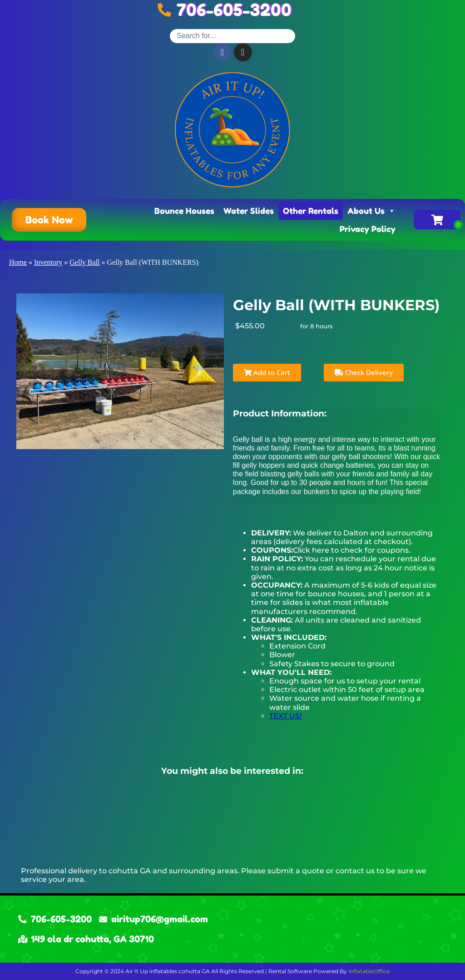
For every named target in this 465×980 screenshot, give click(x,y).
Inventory (48, 262)
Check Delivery (364, 372)
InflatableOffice (369, 971)
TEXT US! (285, 716)
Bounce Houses (184, 211)
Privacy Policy (368, 229)
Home (18, 262)
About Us (371, 211)
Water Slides (249, 211)
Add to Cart (267, 372)
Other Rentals (311, 211)
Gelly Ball (84, 262)
